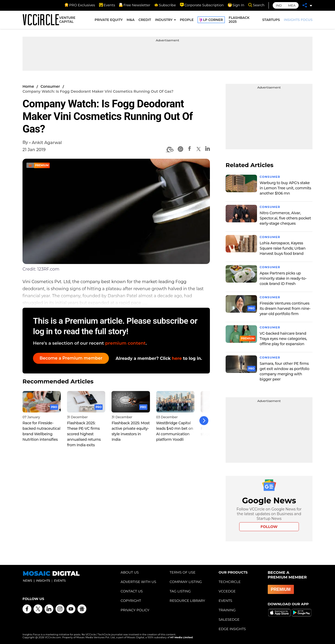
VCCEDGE (227, 591)
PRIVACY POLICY (135, 610)
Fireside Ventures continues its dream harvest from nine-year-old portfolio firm (285, 309)
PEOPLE (187, 20)
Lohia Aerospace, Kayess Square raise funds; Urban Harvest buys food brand (283, 248)
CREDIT (145, 20)
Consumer (50, 86)
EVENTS (225, 601)
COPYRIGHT (131, 601)
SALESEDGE (229, 619)
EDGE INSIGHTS (232, 629)
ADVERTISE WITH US (138, 582)
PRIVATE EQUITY (109, 20)
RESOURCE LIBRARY (187, 601)
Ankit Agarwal (47, 143)
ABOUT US (130, 572)
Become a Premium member (72, 358)
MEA (292, 5)
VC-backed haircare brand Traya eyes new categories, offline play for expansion (283, 339)
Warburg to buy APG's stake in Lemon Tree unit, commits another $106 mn (285, 188)
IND (279, 5)
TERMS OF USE (183, 572)
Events (107, 5)
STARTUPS (271, 20)
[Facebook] (189, 149)
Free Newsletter (135, 5)
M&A (131, 20)
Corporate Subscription (202, 5)
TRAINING (227, 610)
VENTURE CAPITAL (67, 20)
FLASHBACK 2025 (239, 20)
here (177, 358)
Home (28, 86)
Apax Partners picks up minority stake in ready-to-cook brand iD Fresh (283, 278)
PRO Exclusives (80, 5)
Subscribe (165, 5)
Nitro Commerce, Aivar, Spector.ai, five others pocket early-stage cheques (285, 218)
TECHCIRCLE (230, 582)
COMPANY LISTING (186, 582)
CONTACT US (132, 591)
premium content (125, 343)
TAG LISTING (180, 591)
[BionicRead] (170, 150)
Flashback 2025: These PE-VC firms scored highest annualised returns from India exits (84, 432)
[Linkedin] (208, 149)
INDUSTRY (164, 20)
